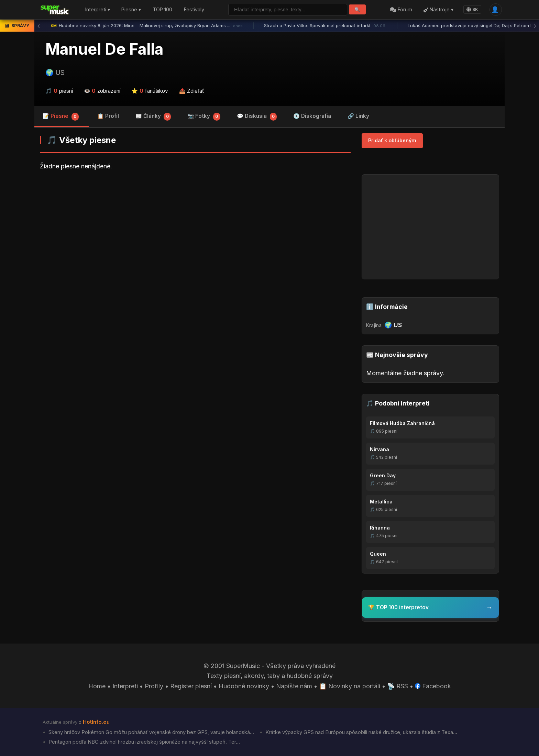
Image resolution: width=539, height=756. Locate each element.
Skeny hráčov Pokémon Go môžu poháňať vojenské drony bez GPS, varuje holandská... (151, 732)
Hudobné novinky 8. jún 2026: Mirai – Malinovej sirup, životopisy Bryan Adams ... (147, 26)
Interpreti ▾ (98, 10)
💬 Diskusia (257, 117)
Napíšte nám (294, 686)
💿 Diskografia (312, 116)
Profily (154, 686)
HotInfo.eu (96, 722)
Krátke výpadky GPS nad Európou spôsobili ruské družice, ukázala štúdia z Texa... (361, 732)
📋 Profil (108, 116)
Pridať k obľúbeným (392, 140)
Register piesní (191, 686)
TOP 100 (162, 10)
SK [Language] (472, 9)
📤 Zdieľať (192, 91)
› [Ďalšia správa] (535, 26)
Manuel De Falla (104, 49)
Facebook (433, 686)
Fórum (401, 10)
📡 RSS (398, 686)
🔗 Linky (358, 116)
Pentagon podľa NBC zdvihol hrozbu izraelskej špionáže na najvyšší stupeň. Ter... (144, 742)
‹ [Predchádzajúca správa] (38, 26)
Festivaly (194, 10)
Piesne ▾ (131, 10)
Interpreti (125, 686)
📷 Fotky (204, 117)
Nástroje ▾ (438, 10)
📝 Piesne (61, 117)
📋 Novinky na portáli (350, 686)
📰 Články (153, 117)
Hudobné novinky (244, 686)
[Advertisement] (195, 230)
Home (97, 686)
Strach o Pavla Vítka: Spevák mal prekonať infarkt (325, 26)
